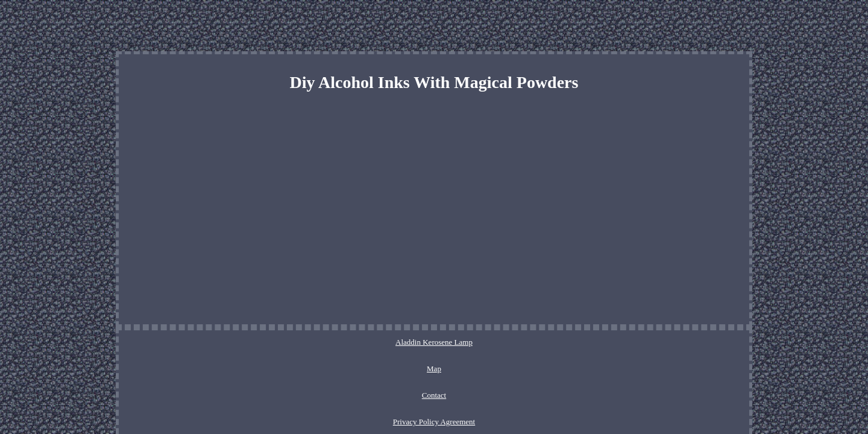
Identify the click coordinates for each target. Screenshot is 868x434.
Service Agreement (555, 342)
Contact (404, 342)
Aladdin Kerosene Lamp (312, 342)
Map (371, 342)
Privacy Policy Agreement (471, 342)
